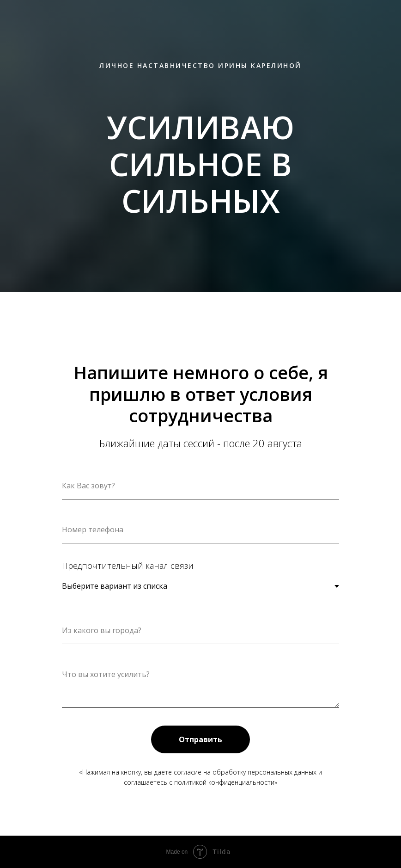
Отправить (200, 739)
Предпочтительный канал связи (128, 566)
